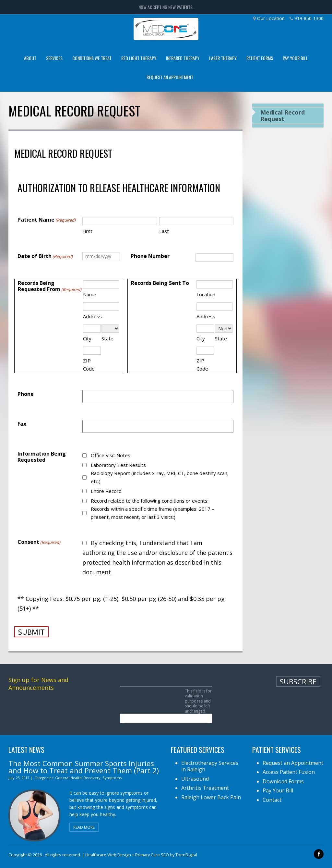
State (107, 338)
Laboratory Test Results (118, 465)
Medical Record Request (283, 116)
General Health (68, 778)
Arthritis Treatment (205, 788)
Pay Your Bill (295, 58)
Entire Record (106, 491)
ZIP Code (89, 365)
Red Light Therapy (139, 58)
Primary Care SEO (152, 855)
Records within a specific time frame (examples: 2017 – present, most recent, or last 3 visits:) (153, 513)
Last (164, 231)
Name (90, 294)
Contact (272, 800)
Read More (84, 827)
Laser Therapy (223, 58)
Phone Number (150, 256)
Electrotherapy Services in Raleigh (210, 766)
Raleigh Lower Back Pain (211, 797)
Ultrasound (195, 779)
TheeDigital (186, 855)
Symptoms (112, 778)
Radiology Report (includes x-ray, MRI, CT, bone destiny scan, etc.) (160, 477)
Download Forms (283, 781)
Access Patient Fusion (289, 772)
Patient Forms (260, 58)
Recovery (92, 778)
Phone (26, 394)
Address (92, 316)
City (87, 338)
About (30, 58)
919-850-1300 (309, 18)
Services (54, 58)
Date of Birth (45, 256)
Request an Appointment (170, 77)
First (87, 231)
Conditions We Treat (92, 58)
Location (206, 294)
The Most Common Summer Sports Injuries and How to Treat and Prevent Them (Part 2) (84, 767)
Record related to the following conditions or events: (150, 501)
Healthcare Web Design (108, 855)
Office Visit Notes (111, 455)
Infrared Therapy (183, 58)
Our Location (271, 18)
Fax (22, 424)
